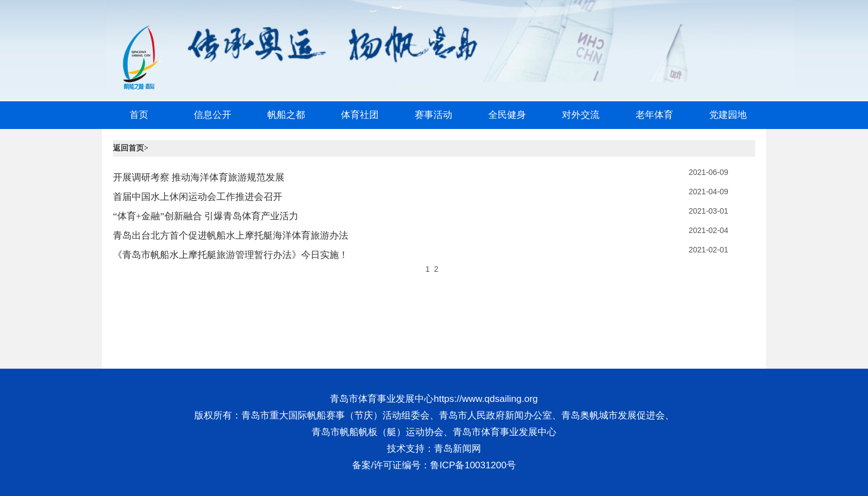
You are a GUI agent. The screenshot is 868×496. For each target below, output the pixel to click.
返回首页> (131, 148)
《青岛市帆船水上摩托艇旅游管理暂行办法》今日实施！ (231, 255)
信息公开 (213, 115)
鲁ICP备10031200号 (473, 465)
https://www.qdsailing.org (485, 399)
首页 (139, 115)
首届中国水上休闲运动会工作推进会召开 (198, 197)
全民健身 (507, 115)
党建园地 (728, 115)
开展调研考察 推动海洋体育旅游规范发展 (199, 177)
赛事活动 (433, 115)
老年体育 (654, 115)
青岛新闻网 (458, 449)
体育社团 (360, 115)
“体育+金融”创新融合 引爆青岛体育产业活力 (206, 216)
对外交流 (581, 115)
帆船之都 (286, 115)
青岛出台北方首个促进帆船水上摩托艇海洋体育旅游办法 (231, 236)
